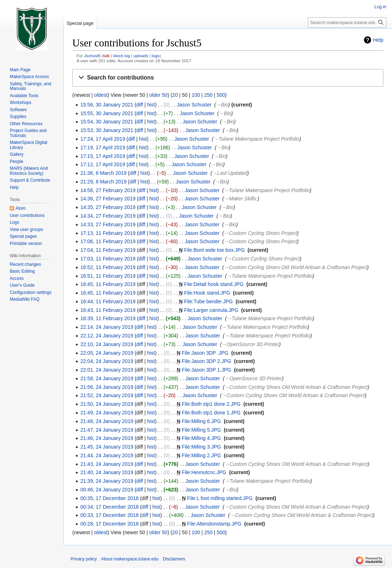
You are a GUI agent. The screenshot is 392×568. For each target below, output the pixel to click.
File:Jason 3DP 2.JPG (206, 361)
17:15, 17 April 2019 (103, 156)
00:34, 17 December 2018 (109, 507)
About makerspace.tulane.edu (130, 559)
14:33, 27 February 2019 (108, 224)
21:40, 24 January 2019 (107, 472)
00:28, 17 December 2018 (109, 524)
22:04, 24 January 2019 (107, 361)
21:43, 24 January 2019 (107, 464)
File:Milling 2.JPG (201, 455)
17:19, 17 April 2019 (103, 147)
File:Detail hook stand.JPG (214, 284)
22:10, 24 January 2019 (107, 344)
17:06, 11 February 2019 (108, 241)
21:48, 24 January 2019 (107, 421)
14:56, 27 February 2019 (108, 190)
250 (208, 95)
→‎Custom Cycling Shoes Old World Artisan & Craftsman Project (296, 267)
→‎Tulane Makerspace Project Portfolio (257, 139)
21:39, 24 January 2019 (107, 481)
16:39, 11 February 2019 (108, 318)
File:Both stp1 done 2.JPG (211, 404)
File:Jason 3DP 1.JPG (206, 370)
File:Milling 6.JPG (201, 421)
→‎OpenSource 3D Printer (250, 344)
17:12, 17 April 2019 (103, 164)
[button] (228, 78)
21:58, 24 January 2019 (107, 378)
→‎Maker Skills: (241, 199)
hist (151, 105)
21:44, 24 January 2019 (107, 455)
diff (140, 105)
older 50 (158, 95)
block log (122, 56)
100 (196, 95)
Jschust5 (92, 56)
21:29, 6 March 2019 (103, 182)
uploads (141, 56)
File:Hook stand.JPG (207, 293)
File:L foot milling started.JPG (220, 498)
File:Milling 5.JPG (201, 430)
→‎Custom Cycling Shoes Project (261, 233)
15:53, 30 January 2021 (107, 130)
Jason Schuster (194, 105)
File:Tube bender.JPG (209, 301)
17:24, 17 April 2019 (103, 139)
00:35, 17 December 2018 (109, 498)
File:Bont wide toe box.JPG (215, 250)
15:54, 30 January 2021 (107, 122)
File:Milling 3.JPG (201, 447)
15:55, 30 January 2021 (107, 113)
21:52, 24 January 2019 (107, 395)
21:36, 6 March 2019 (103, 173)
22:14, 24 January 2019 (107, 327)
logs (156, 56)
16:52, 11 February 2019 (108, 267)
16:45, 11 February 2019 (108, 284)
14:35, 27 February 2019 (108, 207)
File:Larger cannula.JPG (211, 310)
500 (221, 95)
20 (175, 95)
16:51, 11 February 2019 (108, 276)
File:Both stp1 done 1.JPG (211, 413)
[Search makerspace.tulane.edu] (347, 22)
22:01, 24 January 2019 (107, 370)
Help (378, 40)
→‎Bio (222, 105)
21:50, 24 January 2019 (107, 404)
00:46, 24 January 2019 (107, 490)
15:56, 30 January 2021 (107, 105)
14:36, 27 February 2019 (108, 199)
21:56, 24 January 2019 (107, 387)
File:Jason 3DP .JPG (205, 353)
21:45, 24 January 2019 (107, 447)
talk (106, 56)
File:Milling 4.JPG (201, 438)
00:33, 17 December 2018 (109, 515)
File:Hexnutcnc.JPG (204, 472)
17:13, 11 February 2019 (108, 233)
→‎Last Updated (230, 173)
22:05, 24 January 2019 (107, 353)
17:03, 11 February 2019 (108, 259)
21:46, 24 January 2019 (107, 438)
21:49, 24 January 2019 (107, 413)
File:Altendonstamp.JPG (214, 524)
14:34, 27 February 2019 (108, 216)
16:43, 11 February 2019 (108, 310)
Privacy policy (84, 559)
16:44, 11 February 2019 (108, 301)
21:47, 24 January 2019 (107, 430)
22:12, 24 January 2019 (107, 336)
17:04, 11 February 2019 (108, 250)
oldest (101, 95)
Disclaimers (174, 559)
